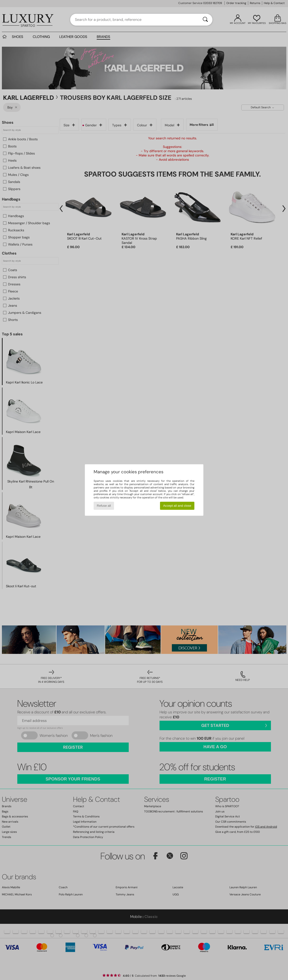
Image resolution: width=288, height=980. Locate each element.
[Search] (205, 20)
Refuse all (104, 506)
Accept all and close (177, 506)
